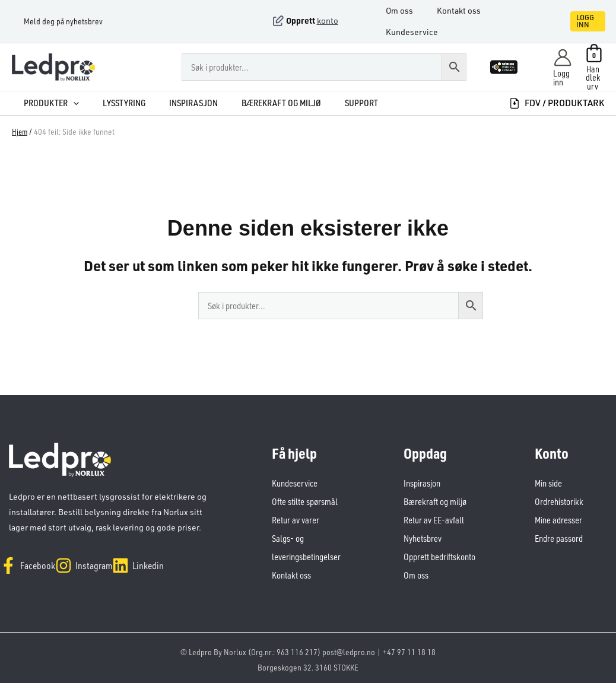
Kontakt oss (459, 10)
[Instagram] (101, 558)
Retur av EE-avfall (434, 518)
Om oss (405, 10)
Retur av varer (296, 518)
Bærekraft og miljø (259, 103)
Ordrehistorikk (559, 501)
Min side (548, 483)
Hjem (20, 131)
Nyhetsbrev (423, 536)
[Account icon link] (563, 67)
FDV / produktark (557, 103)
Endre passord (559, 536)
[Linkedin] (168, 558)
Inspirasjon (174, 103)
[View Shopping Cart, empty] (594, 67)
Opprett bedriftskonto (439, 554)
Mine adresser (558, 518)
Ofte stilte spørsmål (305, 501)
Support (335, 103)
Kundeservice (418, 32)
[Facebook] (34, 558)
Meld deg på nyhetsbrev (51, 21)
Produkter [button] (39, 103)
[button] (573, 21)
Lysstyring (109, 103)
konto (328, 20)
